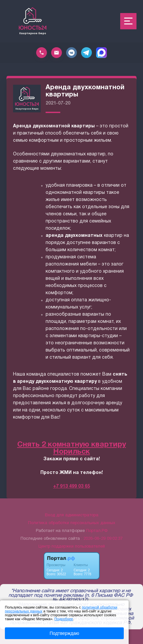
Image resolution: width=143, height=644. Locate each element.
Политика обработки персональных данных (72, 523)
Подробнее (64, 619)
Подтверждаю (64, 633)
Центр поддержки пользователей (72, 547)
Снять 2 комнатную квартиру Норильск (72, 448)
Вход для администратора (72, 515)
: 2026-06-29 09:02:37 (102, 539)
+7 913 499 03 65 (71, 487)
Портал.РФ (97, 531)
